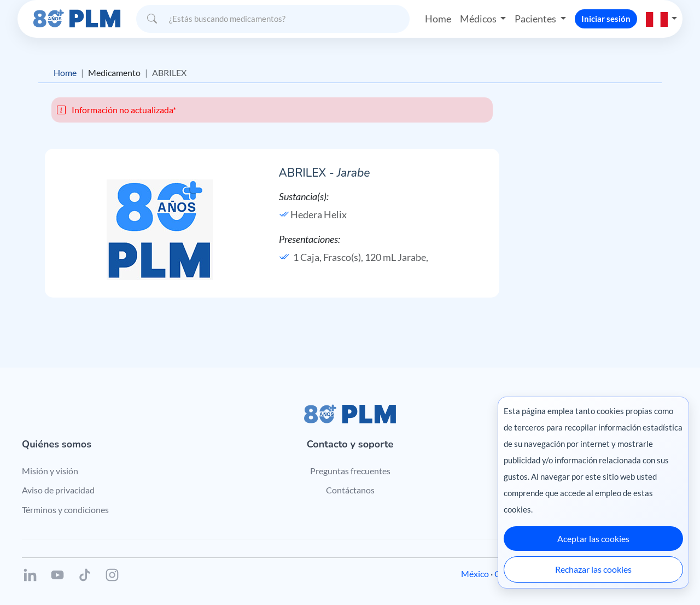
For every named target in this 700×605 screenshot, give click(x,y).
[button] (662, 19)
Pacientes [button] (536, 19)
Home (438, 19)
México (475, 574)
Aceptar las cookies (593, 539)
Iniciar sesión (606, 19)
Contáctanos (350, 490)
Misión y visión (50, 471)
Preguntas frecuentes (350, 471)
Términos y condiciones (65, 510)
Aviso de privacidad (58, 490)
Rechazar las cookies (593, 569)
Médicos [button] (479, 19)
